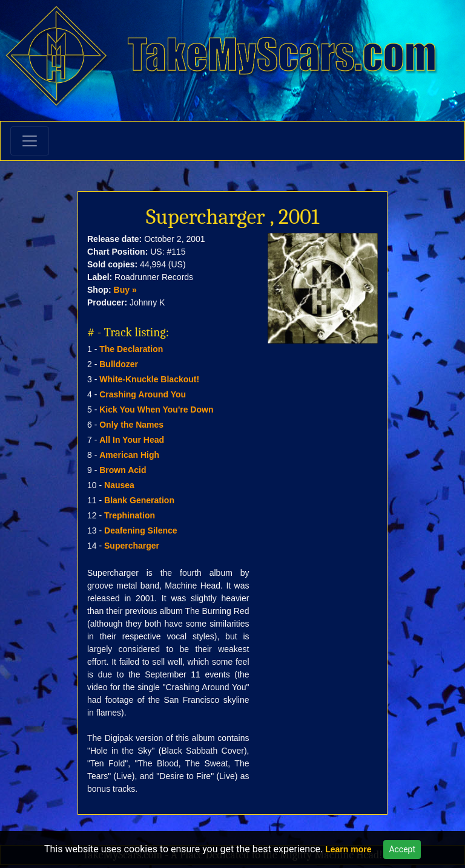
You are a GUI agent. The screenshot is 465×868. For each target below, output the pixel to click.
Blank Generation (139, 500)
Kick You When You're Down (156, 410)
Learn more (348, 849)
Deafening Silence (141, 530)
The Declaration (131, 349)
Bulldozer (119, 364)
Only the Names (131, 425)
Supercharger (132, 546)
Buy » (125, 290)
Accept (402, 849)
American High (129, 455)
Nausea (119, 485)
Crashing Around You (143, 394)
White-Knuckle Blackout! (149, 379)
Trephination (130, 515)
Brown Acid (123, 470)
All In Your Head (132, 440)
